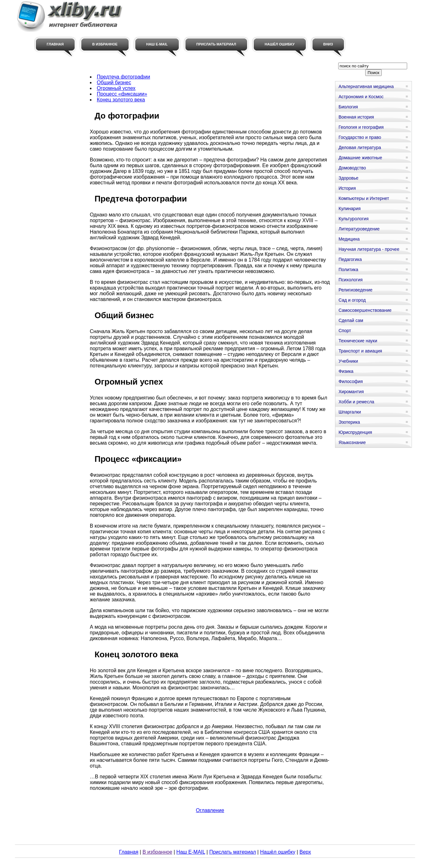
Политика (348, 270)
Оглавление (210, 810)
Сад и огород (352, 300)
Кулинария (350, 208)
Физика (346, 371)
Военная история (356, 117)
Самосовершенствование (365, 310)
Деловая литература (360, 147)
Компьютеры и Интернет (364, 198)
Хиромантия (351, 392)
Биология (348, 107)
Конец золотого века (121, 100)
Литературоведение (359, 229)
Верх (305, 852)
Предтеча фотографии (124, 77)
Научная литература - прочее (369, 249)
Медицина (349, 239)
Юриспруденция (355, 432)
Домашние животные (360, 158)
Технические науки (358, 341)
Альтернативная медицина (366, 86)
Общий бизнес (114, 82)
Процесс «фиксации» (122, 94)
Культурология (354, 219)
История (347, 188)
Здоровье (349, 178)
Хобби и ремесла (356, 402)
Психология (351, 280)
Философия (351, 381)
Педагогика (350, 259)
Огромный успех (116, 88)
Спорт (345, 331)
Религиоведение (356, 290)
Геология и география (361, 127)
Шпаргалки (350, 412)
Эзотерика (349, 422)
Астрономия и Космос (361, 97)
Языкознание (352, 442)
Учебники (348, 361)
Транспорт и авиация (360, 351)
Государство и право (360, 137)
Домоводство (352, 168)
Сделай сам (351, 320)
